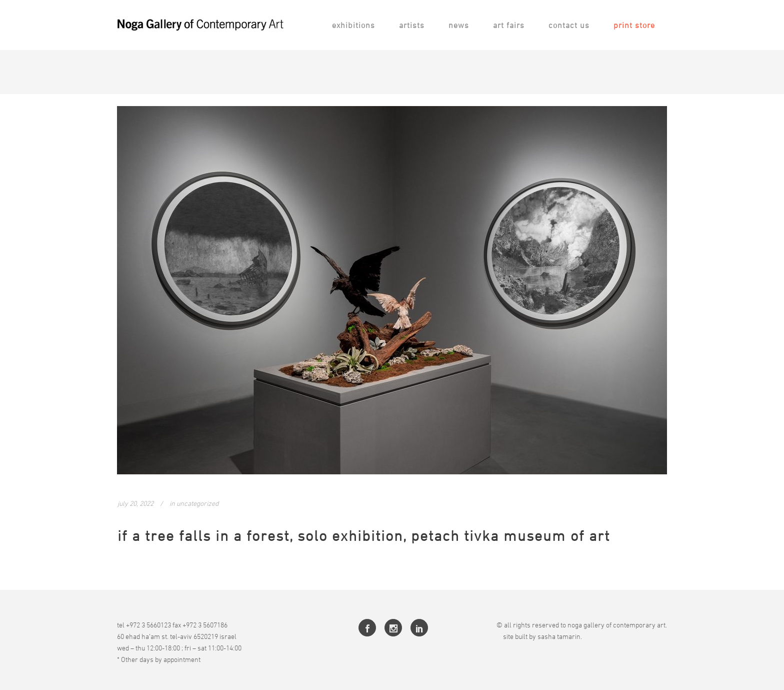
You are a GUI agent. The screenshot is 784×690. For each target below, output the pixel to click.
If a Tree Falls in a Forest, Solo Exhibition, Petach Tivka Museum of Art (364, 536)
